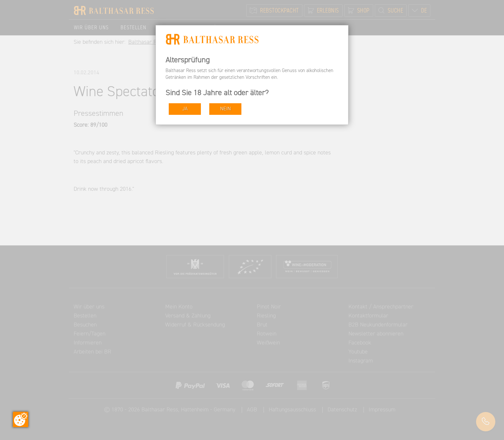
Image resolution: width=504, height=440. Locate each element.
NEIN (225, 109)
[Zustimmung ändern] (21, 419)
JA (185, 109)
